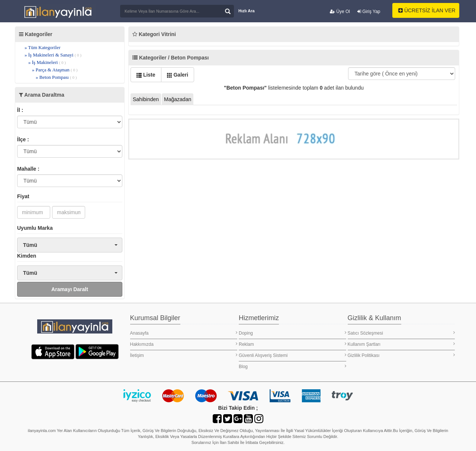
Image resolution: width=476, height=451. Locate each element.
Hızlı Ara (247, 11)
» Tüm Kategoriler (43, 47)
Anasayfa (184, 333)
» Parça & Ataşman (55, 70)
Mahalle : (28, 169)
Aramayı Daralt (70, 289)
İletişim (184, 355)
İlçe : (23, 139)
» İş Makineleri (47, 62)
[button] (70, 245)
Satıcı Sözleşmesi (401, 333)
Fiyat (23, 196)
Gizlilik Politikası (401, 355)
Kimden (27, 256)
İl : (20, 110)
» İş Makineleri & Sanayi (53, 55)
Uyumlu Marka (35, 228)
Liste (146, 75)
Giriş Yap (369, 12)
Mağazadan (178, 99)
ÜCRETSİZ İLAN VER (427, 10)
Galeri (178, 75)
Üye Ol (340, 12)
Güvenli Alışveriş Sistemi (292, 355)
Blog (292, 366)
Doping (292, 333)
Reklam (292, 344)
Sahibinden (146, 99)
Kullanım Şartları (401, 344)
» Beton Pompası (56, 77)
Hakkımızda (184, 344)
